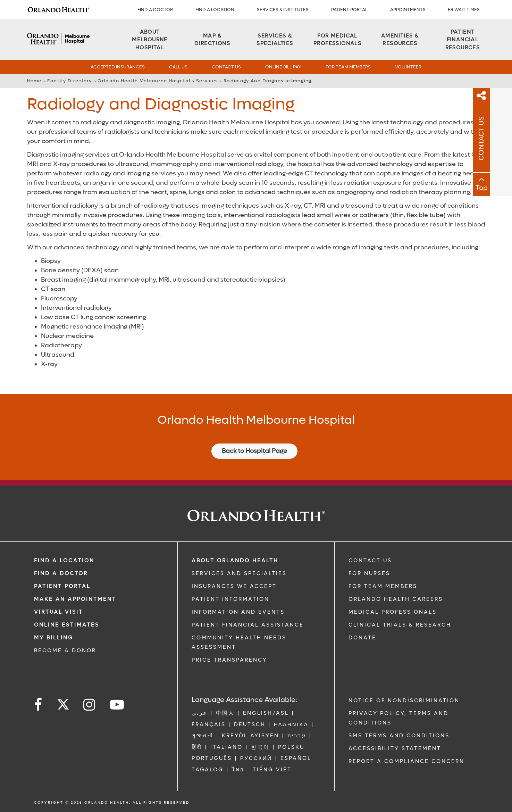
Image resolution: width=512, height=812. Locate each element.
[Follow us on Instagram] (90, 705)
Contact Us (226, 67)
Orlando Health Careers (396, 599)
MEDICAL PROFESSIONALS (393, 612)
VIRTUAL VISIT (58, 612)
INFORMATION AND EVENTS (238, 612)
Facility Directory (69, 81)
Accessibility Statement (395, 748)
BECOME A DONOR (65, 651)
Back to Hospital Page (254, 451)
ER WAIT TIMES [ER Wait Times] (464, 10)
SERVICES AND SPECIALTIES (239, 573)
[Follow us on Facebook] (39, 705)
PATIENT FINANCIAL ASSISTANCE (248, 625)
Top (503, 189)
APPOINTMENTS (408, 10)
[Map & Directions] (212, 40)
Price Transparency (229, 660)
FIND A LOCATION (215, 10)
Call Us (178, 67)
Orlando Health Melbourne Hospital (144, 81)
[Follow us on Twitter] (63, 702)
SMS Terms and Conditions (399, 736)
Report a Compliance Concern (406, 761)
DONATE (362, 638)
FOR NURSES (369, 573)
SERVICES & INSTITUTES (283, 10)
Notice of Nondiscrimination (404, 701)
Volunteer (408, 67)
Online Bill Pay (283, 67)
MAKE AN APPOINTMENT (75, 599)
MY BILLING (54, 638)
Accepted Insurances (118, 67)
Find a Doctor (155, 10)
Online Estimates (67, 625)
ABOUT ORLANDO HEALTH (235, 561)
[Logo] (58, 10)
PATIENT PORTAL (349, 10)
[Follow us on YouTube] (117, 705)
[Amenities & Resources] (400, 40)
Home (34, 81)
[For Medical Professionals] (337, 40)
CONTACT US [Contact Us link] (370, 561)
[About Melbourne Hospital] (150, 40)
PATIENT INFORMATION (230, 599)
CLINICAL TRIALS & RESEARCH (400, 625)
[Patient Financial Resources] (462, 40)
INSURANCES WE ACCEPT (234, 586)
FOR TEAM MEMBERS (383, 586)
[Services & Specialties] (275, 40)
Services (207, 81)
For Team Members (348, 67)
